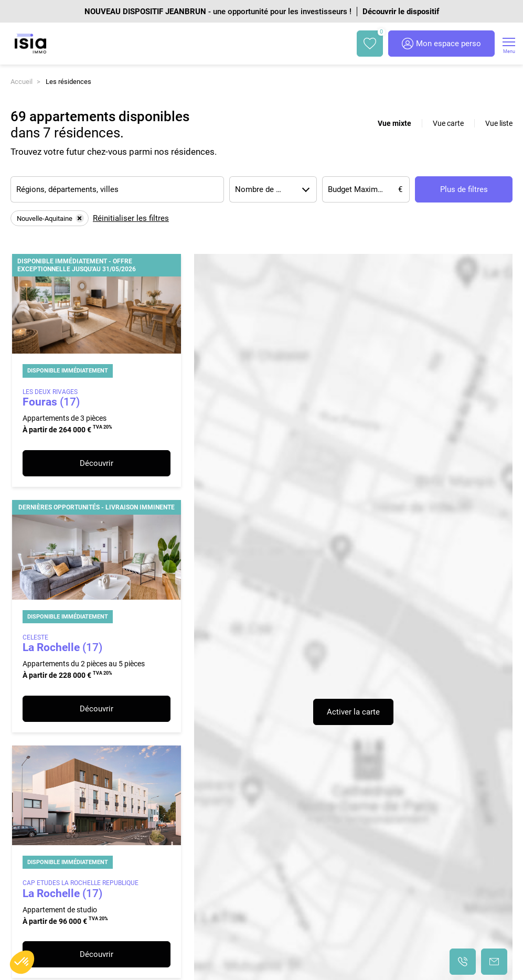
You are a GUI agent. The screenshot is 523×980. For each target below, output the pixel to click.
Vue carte (448, 123)
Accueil (22, 82)
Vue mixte (394, 123)
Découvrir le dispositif (401, 12)
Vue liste (499, 123)
